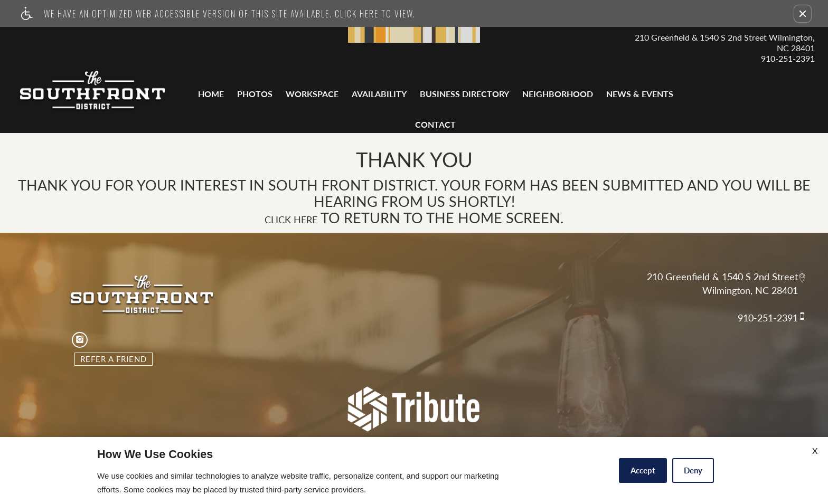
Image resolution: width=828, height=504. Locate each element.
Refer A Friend (114, 359)
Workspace (312, 94)
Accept (643, 470)
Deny (693, 470)
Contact (435, 124)
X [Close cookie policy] (815, 450)
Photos (255, 94)
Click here (291, 220)
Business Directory (464, 94)
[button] (803, 14)
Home (211, 94)
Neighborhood (558, 94)
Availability (379, 94)
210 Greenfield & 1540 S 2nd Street (722, 277)
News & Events (640, 94)
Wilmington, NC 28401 (750, 291)
